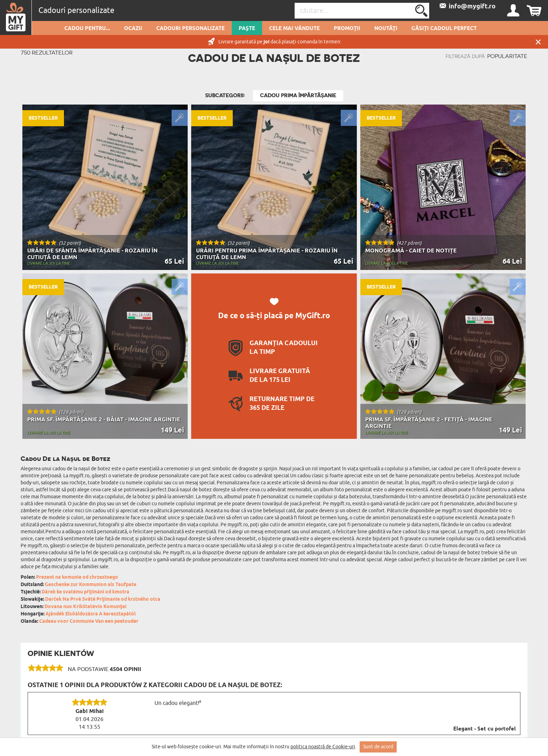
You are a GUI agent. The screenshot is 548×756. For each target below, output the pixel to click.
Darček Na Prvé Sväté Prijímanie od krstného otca (103, 600)
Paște (247, 29)
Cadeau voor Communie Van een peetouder (89, 622)
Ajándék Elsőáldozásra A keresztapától (91, 614)
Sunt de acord (378, 747)
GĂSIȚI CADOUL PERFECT (444, 29)
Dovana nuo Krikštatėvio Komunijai (85, 607)
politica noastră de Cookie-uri (323, 747)
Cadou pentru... (87, 29)
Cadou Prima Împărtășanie (298, 95)
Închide (538, 42)
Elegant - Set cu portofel (485, 729)
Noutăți (386, 29)
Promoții (347, 29)
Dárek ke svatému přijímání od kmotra (85, 592)
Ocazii (133, 29)
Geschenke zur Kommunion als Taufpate (91, 585)
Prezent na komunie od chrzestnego (77, 577)
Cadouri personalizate (190, 29)
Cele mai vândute (294, 29)
